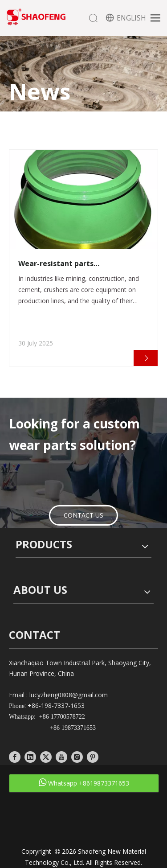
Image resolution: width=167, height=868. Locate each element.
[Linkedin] (30, 757)
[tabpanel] (83, 258)
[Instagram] (77, 757)
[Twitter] (46, 757)
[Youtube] (61, 757)
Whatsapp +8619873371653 (84, 783)
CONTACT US (83, 515)
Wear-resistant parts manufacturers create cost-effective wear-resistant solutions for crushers (79, 264)
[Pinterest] (93, 757)
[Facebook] (15, 757)
